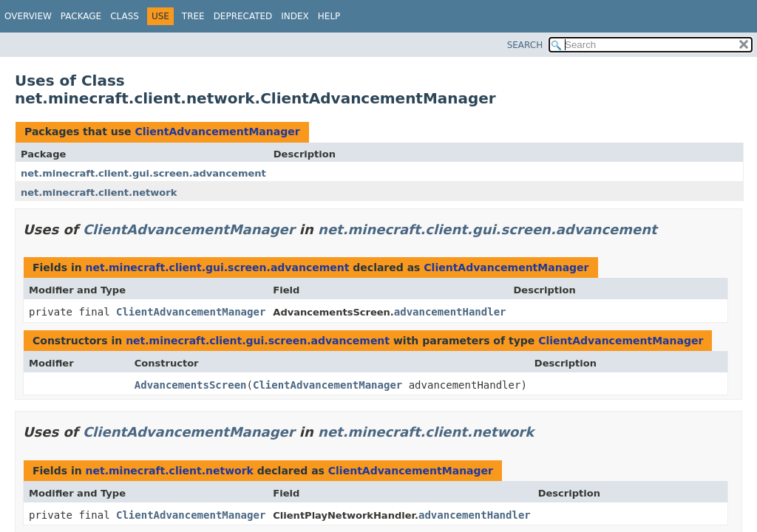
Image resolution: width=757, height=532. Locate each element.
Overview (28, 16)
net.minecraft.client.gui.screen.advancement (143, 173)
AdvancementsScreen (191, 385)
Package (81, 16)
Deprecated (243, 16)
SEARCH (525, 45)
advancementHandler (450, 312)
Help (329, 16)
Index (295, 16)
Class (125, 16)
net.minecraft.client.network (99, 192)
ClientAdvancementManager (217, 132)
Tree (193, 16)
